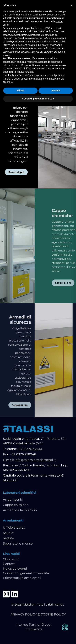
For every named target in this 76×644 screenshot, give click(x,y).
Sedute (8, 538)
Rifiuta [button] (20, 91)
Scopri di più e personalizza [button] (38, 99)
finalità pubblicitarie (38, 45)
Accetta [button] (56, 91)
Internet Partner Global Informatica (42, 627)
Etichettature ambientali (22, 578)
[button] (72, 5)
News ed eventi (15, 569)
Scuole (8, 533)
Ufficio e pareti (14, 528)
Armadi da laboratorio (20, 510)
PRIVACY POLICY (24, 614)
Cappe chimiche (16, 505)
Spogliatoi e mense (18, 544)
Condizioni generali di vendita (26, 573)
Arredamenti (13, 520)
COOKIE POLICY (53, 614)
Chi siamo (11, 559)
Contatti (9, 564)
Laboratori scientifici (20, 493)
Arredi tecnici (13, 500)
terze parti (56, 28)
